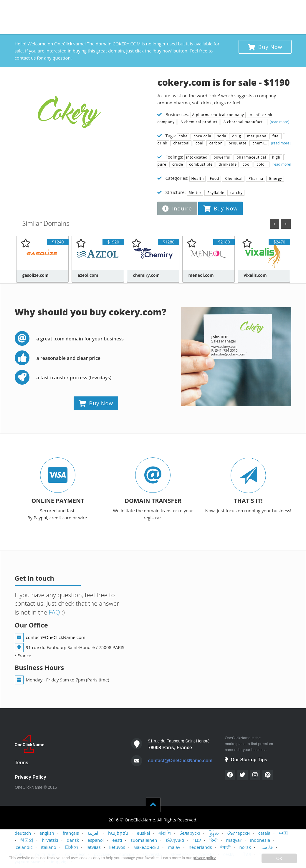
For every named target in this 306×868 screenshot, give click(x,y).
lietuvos (117, 847)
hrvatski (50, 840)
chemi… (259, 143)
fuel (276, 136)
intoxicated (197, 157)
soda (221, 136)
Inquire (177, 208)
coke (183, 136)
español (96, 840)
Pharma (255, 178)
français (71, 833)
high (276, 157)
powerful (221, 157)
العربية (94, 833)
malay (174, 847)
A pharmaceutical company (218, 115)
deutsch (23, 833)
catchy (236, 193)
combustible (200, 164)
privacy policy (242, 859)
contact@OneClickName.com (56, 637)
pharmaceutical (251, 157)
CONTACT (225, 9)
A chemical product (199, 122)
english (47, 833)
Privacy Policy (31, 777)
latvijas (94, 847)
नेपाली (225, 847)
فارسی (266, 847)
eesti (117, 840)
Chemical (233, 178)
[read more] (279, 122)
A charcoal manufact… (244, 122)
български (239, 833)
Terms (22, 763)
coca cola (202, 136)
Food (214, 178)
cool (246, 164)
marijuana (256, 136)
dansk (73, 840)
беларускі (190, 833)
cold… (262, 164)
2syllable (215, 193)
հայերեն (118, 833)
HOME (156, 9)
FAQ (54, 612)
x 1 (285, 7)
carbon (215, 143)
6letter (195, 193)
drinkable (227, 164)
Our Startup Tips (246, 760)
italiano (49, 847)
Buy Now (265, 47)
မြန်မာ (214, 833)
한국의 (27, 840)
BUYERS (177, 9)
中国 (283, 833)
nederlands (200, 847)
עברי (197, 840)
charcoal (181, 143)
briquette (237, 143)
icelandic (24, 847)
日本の (71, 847)
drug (236, 136)
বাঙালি (165, 833)
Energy (275, 178)
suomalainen (144, 840)
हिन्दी (214, 840)
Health (197, 178)
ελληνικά (175, 840)
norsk (245, 847)
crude (177, 164)
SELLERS (200, 9)
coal (199, 143)
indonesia (260, 840)
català (264, 833)
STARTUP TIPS (256, 9)
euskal (144, 833)
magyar (234, 840)
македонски (147, 847)
